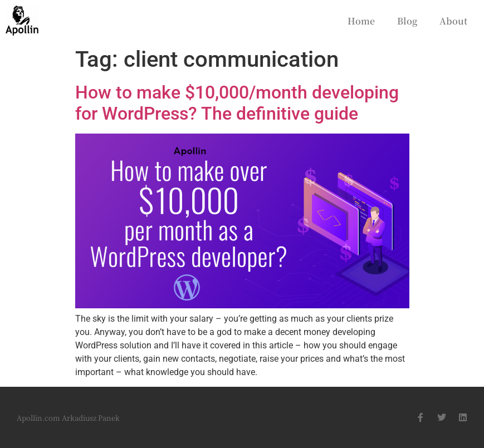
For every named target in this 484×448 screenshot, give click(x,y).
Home (361, 21)
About (453, 21)
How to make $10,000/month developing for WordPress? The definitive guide (237, 103)
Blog (407, 21)
